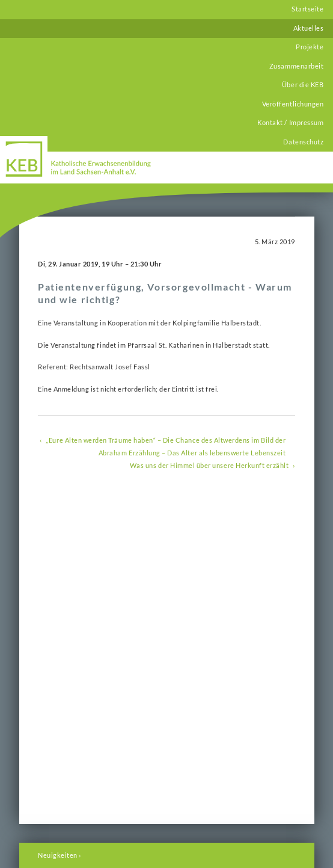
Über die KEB (303, 85)
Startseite (307, 9)
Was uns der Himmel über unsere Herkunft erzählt (209, 466)
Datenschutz (303, 142)
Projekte (310, 47)
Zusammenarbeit (296, 66)
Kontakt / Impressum (290, 123)
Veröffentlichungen (293, 104)
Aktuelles (309, 28)
